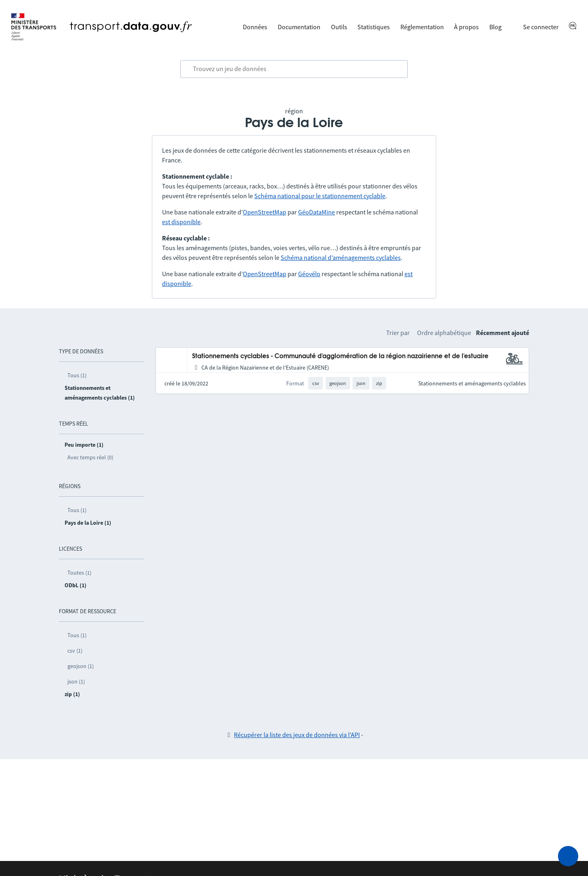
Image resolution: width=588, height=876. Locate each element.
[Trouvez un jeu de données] (294, 69)
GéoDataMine (317, 212)
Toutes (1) (79, 573)
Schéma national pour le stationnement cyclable (320, 196)
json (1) (76, 681)
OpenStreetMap (265, 212)
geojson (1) (81, 666)
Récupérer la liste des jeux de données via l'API (297, 735)
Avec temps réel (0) (90, 457)
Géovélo (309, 274)
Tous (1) (77, 375)
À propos (466, 27)
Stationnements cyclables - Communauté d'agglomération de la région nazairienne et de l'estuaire (340, 356)
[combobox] (294, 69)
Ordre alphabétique (444, 333)
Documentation (299, 27)
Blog (495, 27)
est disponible (181, 222)
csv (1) (75, 651)
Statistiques (374, 27)
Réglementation (422, 27)
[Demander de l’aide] (568, 856)
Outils (339, 27)
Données (255, 27)
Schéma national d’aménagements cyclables (341, 257)
